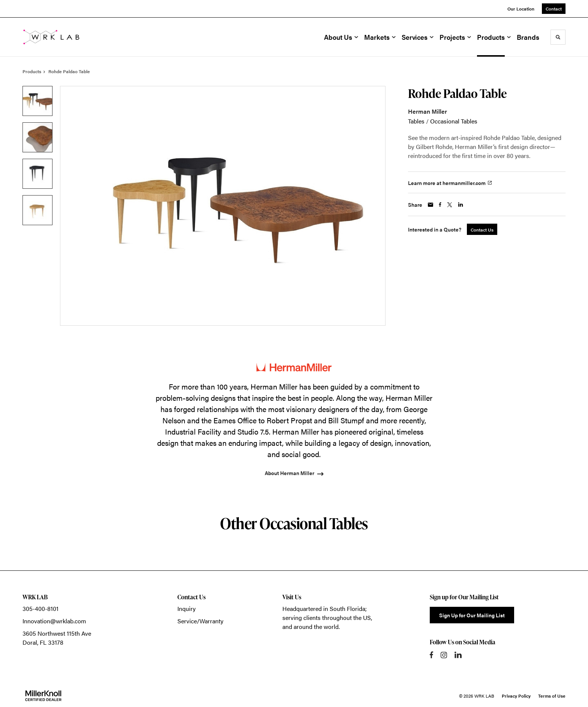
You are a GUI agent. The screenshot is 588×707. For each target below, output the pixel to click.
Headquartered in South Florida (324, 608)
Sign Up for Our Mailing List (472, 615)
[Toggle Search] (558, 37)
